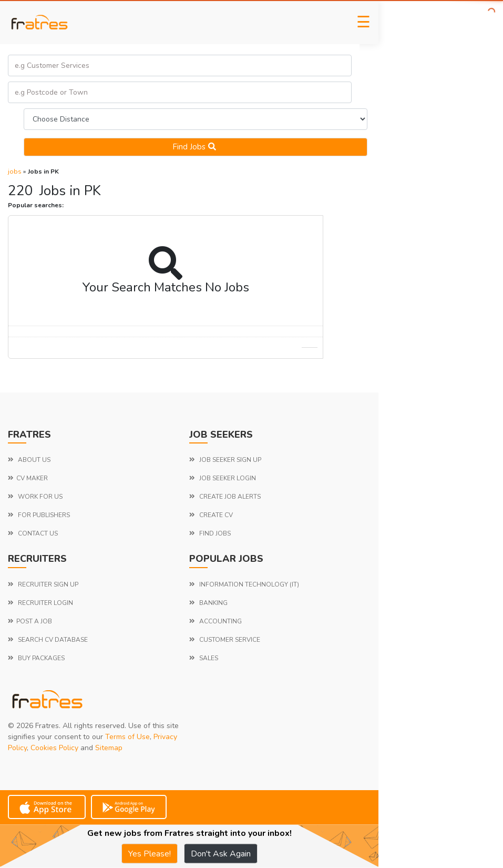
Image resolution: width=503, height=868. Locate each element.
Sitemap (109, 748)
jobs (15, 171)
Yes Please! (150, 854)
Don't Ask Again (221, 854)
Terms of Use (127, 737)
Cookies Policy (54, 748)
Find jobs (196, 147)
